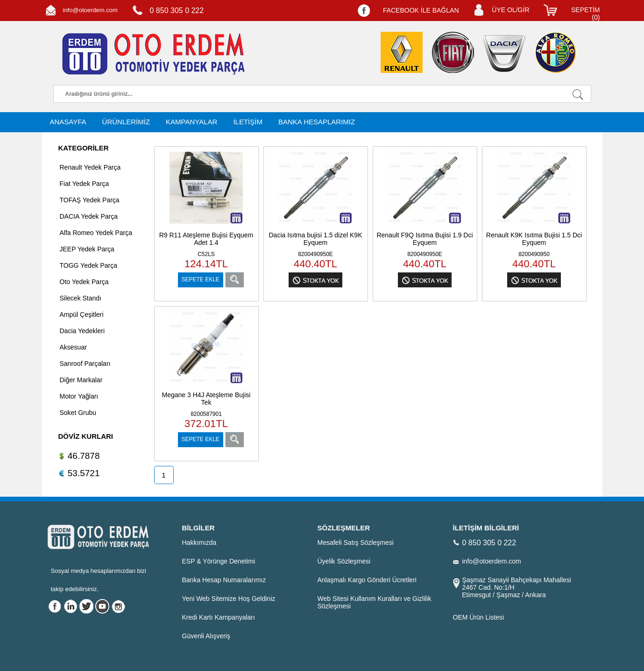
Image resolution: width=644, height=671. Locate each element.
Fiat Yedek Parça (85, 184)
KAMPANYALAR (191, 122)
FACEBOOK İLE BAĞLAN (421, 10)
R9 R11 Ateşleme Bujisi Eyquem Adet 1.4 (206, 239)
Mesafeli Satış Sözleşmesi (356, 543)
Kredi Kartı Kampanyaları (219, 617)
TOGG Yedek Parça (88, 265)
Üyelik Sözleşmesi (344, 561)
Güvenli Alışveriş (206, 636)
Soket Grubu (78, 413)
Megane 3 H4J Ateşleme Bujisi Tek (206, 399)
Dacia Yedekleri (82, 331)
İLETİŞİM (248, 122)
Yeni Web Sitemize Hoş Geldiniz (229, 599)
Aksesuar (73, 347)
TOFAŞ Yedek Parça (90, 200)
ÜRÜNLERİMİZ (126, 122)
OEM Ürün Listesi (479, 617)
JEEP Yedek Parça (87, 249)
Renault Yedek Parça (90, 167)
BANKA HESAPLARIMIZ (317, 122)
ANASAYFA (68, 122)
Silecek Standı (81, 298)
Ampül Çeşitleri (82, 314)
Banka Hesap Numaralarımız (224, 580)
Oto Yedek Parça (84, 282)
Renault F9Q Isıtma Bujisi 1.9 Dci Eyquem (425, 239)
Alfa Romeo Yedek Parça (96, 233)
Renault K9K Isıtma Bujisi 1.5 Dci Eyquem (534, 239)
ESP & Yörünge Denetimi (219, 561)
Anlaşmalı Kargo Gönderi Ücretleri (367, 580)
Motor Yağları (79, 396)
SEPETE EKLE (201, 279)
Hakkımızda (199, 543)
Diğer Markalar (81, 380)
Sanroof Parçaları (85, 364)
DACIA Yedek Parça (89, 216)
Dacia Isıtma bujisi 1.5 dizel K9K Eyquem (316, 239)
